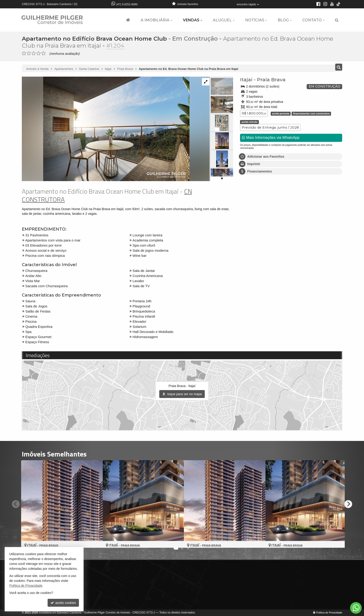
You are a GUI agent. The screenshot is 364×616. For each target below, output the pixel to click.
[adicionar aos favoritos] (94, 540)
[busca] (337, 20)
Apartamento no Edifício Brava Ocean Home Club (96, 39)
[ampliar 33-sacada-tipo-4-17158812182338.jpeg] (106, 129)
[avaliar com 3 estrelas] (34, 53)
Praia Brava (271, 80)
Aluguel (224, 20)
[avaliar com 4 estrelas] (39, 53)
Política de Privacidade (329, 613)
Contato (313, 20)
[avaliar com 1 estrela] (24, 53)
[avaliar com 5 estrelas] (44, 53)
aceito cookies (63, 603)
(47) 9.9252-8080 (127, 4)
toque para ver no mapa (182, 394)
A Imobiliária (156, 20)
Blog (285, 20)
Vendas (193, 20)
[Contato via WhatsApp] (356, 608)
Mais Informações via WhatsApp (271, 138)
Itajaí (246, 80)
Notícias (256, 20)
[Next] (348, 504)
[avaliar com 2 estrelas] (29, 53)
